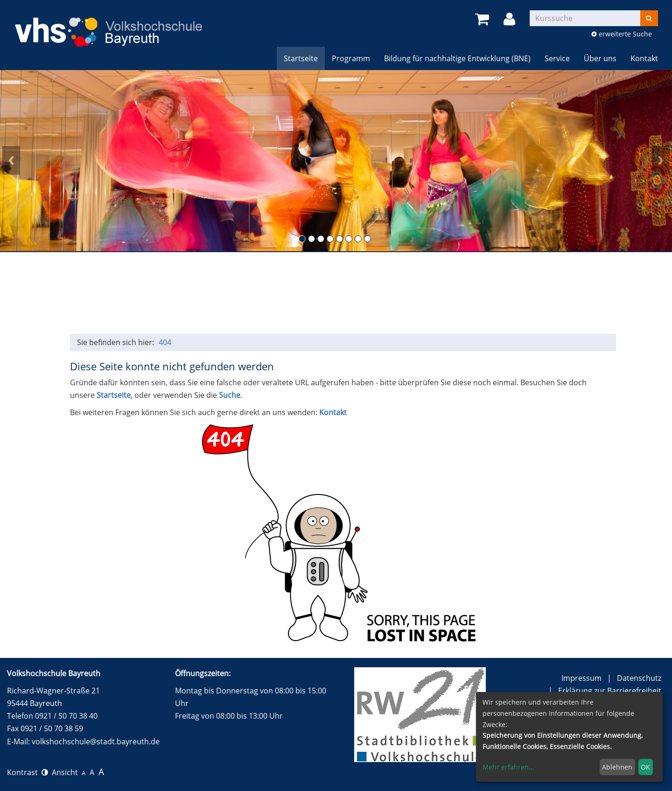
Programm (351, 58)
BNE (431, 293)
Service (557, 58)
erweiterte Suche (622, 34)
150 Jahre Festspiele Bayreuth (528, 293)
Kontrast (28, 772)
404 (165, 342)
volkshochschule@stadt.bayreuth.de (96, 742)
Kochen (383, 293)
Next (661, 161)
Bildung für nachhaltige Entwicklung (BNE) (457, 58)
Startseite (301, 58)
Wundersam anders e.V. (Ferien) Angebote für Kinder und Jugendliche (577, 293)
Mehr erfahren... (508, 767)
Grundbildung (93, 293)
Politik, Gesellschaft (141, 293)
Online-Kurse (480, 293)
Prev (11, 161)
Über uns (600, 58)
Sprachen (238, 293)
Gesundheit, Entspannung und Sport (287, 293)
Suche (230, 395)
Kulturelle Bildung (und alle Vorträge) (335, 293)
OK (645, 767)
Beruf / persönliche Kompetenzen (189, 293)
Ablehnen (617, 767)
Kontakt (644, 58)
